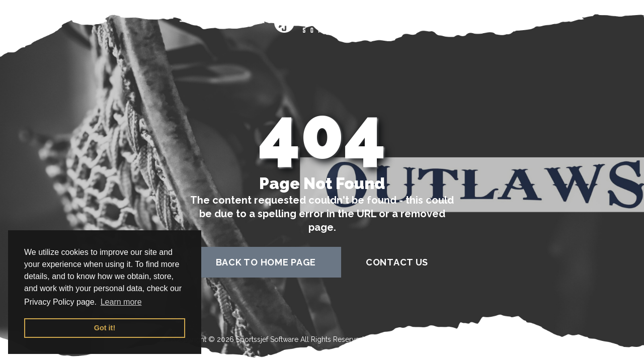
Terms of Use (387, 339)
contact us (397, 262)
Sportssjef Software (267, 339)
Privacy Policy (448, 339)
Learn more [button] (121, 302)
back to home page (266, 262)
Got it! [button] (105, 328)
